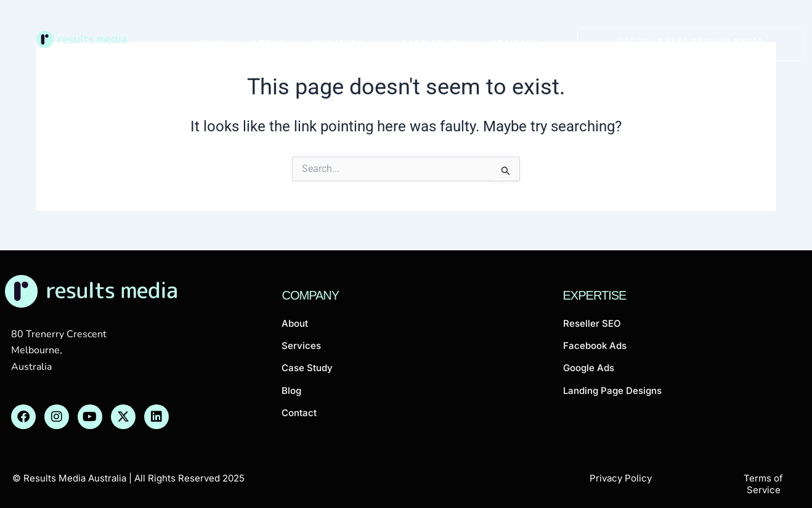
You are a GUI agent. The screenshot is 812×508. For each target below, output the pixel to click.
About (268, 43)
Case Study (432, 43)
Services (343, 43)
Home (210, 43)
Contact (514, 43)
